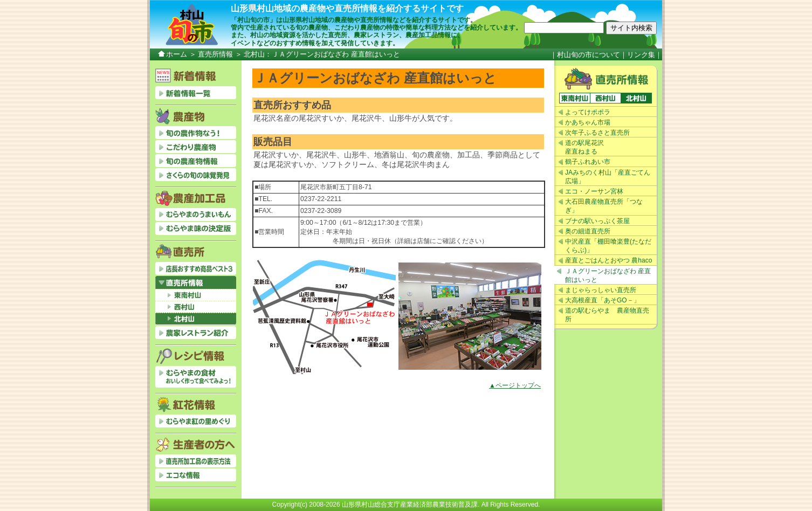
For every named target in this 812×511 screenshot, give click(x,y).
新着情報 (196, 93)
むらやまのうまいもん (196, 215)
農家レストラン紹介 (196, 333)
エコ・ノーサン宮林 (594, 191)
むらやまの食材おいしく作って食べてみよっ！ (196, 377)
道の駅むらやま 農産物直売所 (607, 315)
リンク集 (641, 55)
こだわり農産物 (196, 147)
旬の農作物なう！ (196, 133)
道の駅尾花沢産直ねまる (584, 147)
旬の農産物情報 (196, 161)
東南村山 (574, 98)
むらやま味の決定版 (196, 229)
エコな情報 (196, 475)
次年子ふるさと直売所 (597, 133)
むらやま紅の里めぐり (196, 421)
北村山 (636, 98)
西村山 (605, 98)
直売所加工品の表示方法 (196, 461)
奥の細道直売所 (588, 231)
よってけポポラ (588, 112)
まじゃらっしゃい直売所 (601, 290)
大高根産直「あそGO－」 (603, 300)
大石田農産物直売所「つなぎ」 (604, 206)
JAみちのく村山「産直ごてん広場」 (608, 177)
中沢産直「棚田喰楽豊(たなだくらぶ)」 (608, 246)
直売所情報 (215, 54)
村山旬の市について (589, 55)
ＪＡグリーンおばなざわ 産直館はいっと (608, 275)
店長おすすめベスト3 (196, 268)
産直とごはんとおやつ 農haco (608, 260)
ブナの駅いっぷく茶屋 (597, 221)
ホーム (177, 54)
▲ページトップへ (515, 385)
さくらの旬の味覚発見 (196, 175)
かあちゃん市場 (588, 122)
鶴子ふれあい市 (588, 162)
